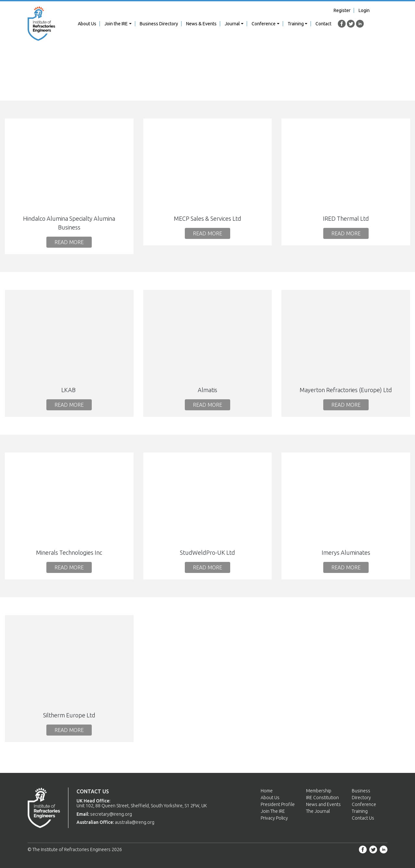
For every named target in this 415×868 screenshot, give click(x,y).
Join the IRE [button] (116, 24)
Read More (69, 242)
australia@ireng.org (135, 822)
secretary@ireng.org (111, 814)
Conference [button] (264, 24)
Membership (319, 791)
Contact (323, 24)
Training (360, 811)
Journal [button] (232, 24)
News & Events (201, 24)
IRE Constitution (322, 798)
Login (364, 10)
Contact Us (363, 818)
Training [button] (296, 24)
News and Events (323, 804)
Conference (364, 804)
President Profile (278, 804)
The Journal (318, 811)
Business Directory (159, 24)
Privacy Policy (274, 818)
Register (342, 10)
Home (267, 791)
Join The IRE (273, 811)
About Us (87, 24)
